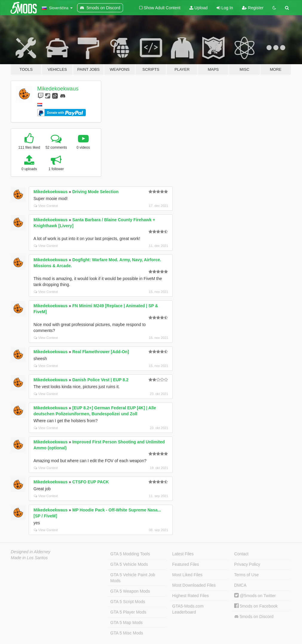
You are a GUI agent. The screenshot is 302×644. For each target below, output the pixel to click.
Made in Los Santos (29, 558)
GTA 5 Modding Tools (130, 554)
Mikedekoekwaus (58, 89)
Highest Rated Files (191, 596)
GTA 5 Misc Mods (127, 633)
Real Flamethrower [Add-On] (101, 352)
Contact (241, 554)
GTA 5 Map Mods (126, 623)
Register (253, 8)
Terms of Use (246, 575)
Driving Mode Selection (95, 192)
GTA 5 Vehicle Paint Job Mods (133, 578)
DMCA (240, 585)
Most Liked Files (187, 575)
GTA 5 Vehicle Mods (129, 564)
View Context (46, 206)
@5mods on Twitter (255, 596)
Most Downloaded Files (194, 585)
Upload (198, 8)
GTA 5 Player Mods (128, 612)
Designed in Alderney (31, 552)
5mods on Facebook (256, 606)
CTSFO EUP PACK (91, 482)
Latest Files (183, 554)
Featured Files (186, 564)
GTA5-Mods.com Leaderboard (188, 609)
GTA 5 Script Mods (128, 602)
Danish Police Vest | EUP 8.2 (100, 380)
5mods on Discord (254, 617)
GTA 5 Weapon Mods (130, 591)
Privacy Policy (247, 564)
